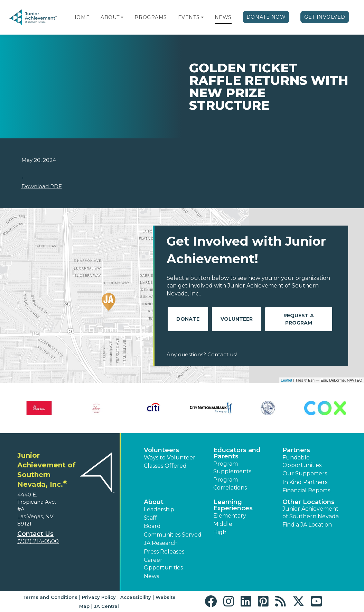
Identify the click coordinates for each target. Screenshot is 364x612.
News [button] (151, 576)
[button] (122, 17)
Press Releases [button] (164, 552)
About (110, 17)
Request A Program (299, 319)
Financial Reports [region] (306, 490)
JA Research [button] (161, 543)
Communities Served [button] (173, 535)
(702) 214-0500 (38, 541)
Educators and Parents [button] (237, 453)
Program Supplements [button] (232, 468)
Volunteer (237, 319)
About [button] (154, 502)
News (223, 17)
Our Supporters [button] (305, 473)
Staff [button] (150, 518)
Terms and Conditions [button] (50, 597)
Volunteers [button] (161, 450)
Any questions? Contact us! (202, 354)
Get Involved (325, 17)
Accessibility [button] (136, 597)
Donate (188, 319)
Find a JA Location (307, 525)
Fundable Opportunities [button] (302, 461)
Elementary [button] (230, 516)
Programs (151, 17)
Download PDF (42, 186)
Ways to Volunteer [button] (170, 458)
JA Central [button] (106, 606)
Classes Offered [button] (165, 466)
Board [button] (152, 526)
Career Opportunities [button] (163, 564)
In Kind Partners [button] (305, 482)
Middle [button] (223, 524)
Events (189, 17)
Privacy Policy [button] (99, 597)
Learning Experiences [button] (233, 505)
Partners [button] (296, 450)
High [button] (220, 532)
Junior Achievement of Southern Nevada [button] (311, 513)
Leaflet (286, 380)
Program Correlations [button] (230, 483)
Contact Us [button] (35, 534)
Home (81, 17)
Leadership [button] (159, 509)
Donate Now (266, 17)
